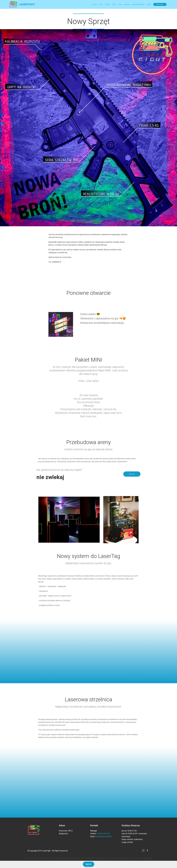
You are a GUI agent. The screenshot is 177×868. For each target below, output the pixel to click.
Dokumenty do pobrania (138, 4)
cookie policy (147, 858)
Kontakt (149, 4)
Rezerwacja (160, 4)
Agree (89, 864)
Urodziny (107, 4)
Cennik (114, 4)
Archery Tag (127, 4)
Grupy (120, 4)
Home (94, 4)
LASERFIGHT (27, 4)
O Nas (101, 4)
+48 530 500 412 (104, 834)
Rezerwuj (132, 474)
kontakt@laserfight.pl (104, 837)
